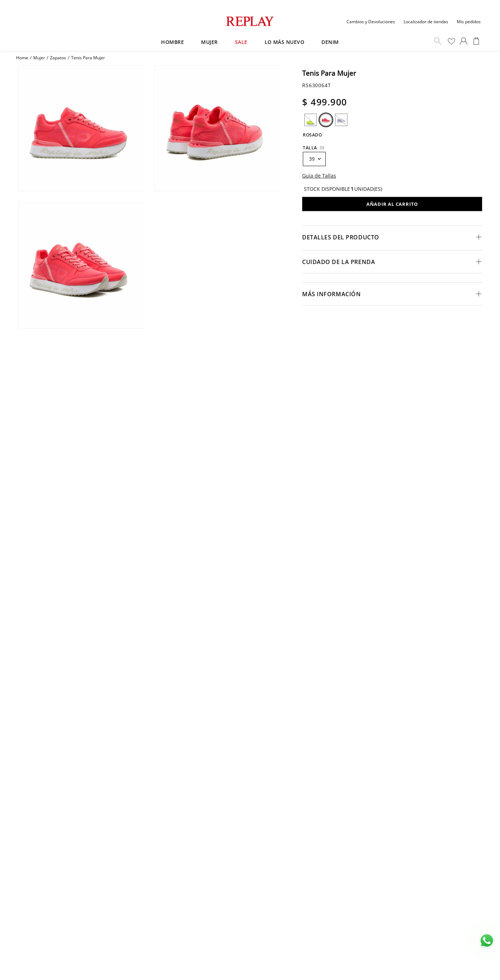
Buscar (438, 41)
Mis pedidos (469, 22)
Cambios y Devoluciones (371, 22)
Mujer (39, 58)
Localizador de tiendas (426, 22)
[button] (311, 120)
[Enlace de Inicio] (22, 58)
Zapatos (58, 58)
